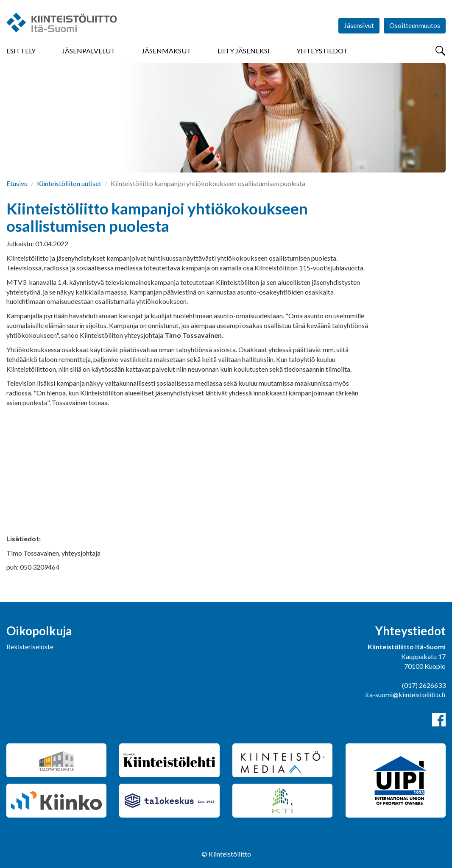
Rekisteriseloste (30, 647)
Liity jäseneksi (244, 51)
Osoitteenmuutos (415, 25)
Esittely (21, 51)
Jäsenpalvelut (89, 51)
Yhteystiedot (322, 51)
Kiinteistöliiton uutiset (69, 183)
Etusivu (17, 183)
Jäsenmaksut (166, 51)
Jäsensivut (359, 25)
